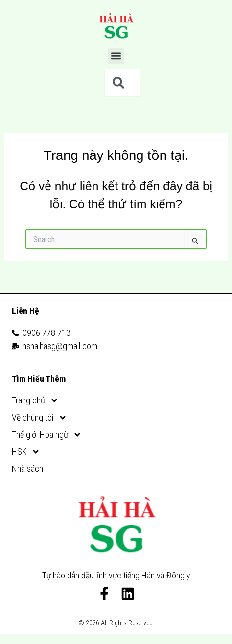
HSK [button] (26, 452)
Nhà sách (27, 469)
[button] (116, 56)
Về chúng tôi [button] (39, 417)
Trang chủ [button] (35, 400)
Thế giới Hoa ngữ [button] (47, 434)
